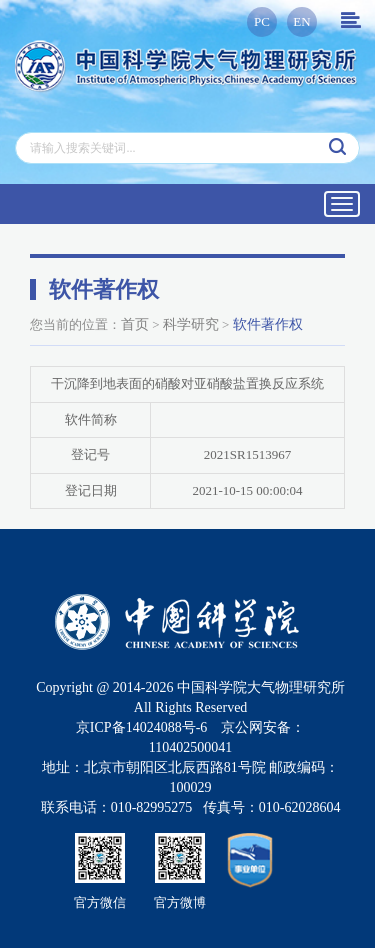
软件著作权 (268, 324)
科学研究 (191, 324)
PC (262, 21)
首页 (135, 324)
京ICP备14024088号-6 (141, 727)
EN (301, 21)
